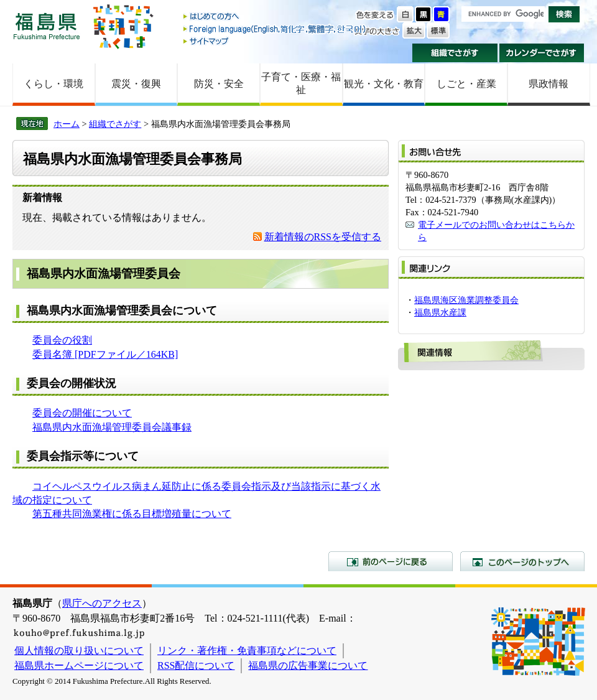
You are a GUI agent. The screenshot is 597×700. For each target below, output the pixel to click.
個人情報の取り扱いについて (79, 651)
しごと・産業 (466, 84)
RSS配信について (196, 665)
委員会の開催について (82, 413)
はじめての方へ (275, 17)
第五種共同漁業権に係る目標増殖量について (132, 514)
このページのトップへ (522, 561)
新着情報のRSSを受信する (323, 237)
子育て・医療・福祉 (301, 83)
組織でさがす (455, 53)
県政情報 (548, 84)
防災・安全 (219, 84)
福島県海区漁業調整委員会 (466, 300)
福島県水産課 (440, 312)
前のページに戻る (391, 561)
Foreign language (275, 29)
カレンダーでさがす (542, 53)
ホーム (67, 124)
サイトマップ (275, 41)
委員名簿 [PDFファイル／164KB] (105, 354)
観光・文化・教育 (384, 84)
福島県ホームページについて (79, 665)
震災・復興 (136, 84)
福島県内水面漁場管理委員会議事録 (112, 427)
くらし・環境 (53, 84)
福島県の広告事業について (308, 665)
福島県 (47, 26)
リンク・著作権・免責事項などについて (247, 651)
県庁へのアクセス (102, 603)
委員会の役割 (62, 340)
